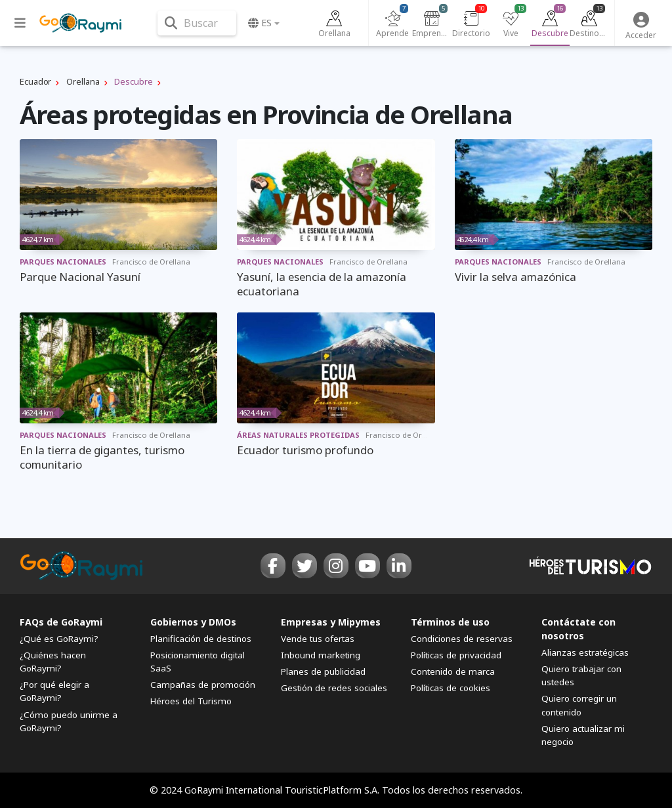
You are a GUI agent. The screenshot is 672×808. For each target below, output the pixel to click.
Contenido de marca (453, 671)
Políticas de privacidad (456, 655)
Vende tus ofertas (318, 639)
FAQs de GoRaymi (61, 622)
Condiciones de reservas (462, 639)
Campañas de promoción (203, 685)
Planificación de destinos (201, 639)
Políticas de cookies (451, 688)
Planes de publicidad (323, 671)
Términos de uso (450, 622)
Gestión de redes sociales (334, 688)
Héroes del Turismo (191, 701)
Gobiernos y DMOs (193, 622)
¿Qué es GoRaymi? (59, 639)
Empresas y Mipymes (331, 622)
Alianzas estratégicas (585, 652)
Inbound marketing (321, 655)
